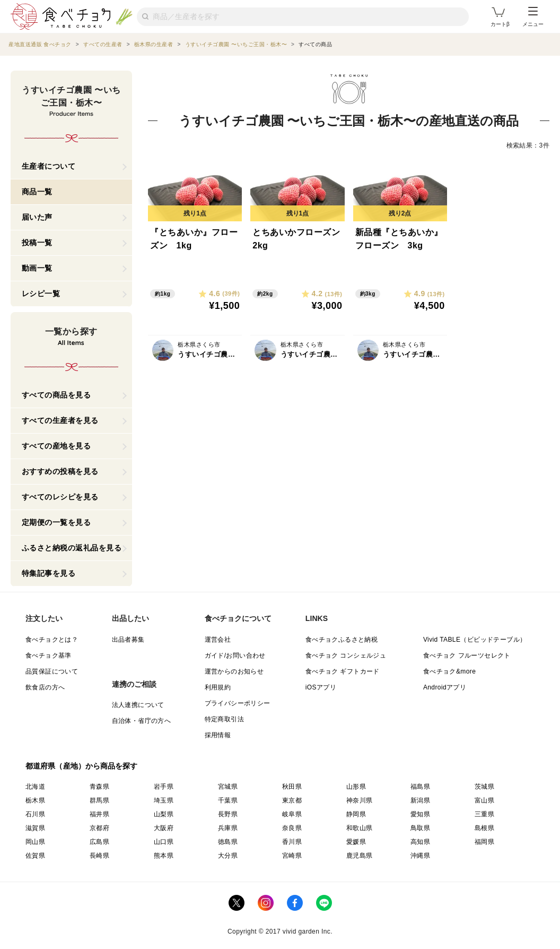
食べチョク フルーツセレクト (467, 655)
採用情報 (218, 735)
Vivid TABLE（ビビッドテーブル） (475, 640)
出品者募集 (128, 640)
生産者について (49, 166)
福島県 (420, 787)
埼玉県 (164, 800)
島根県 (484, 828)
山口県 (164, 842)
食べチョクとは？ (52, 640)
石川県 (35, 814)
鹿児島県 (360, 856)
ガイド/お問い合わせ (235, 655)
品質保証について (52, 671)
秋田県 (292, 787)
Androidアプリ (445, 687)
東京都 (292, 800)
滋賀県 (35, 828)
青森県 (99, 787)
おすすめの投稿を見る (60, 471)
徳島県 (228, 842)
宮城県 (228, 787)
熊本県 (164, 856)
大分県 (228, 856)
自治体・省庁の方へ (142, 721)
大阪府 (164, 828)
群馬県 (99, 800)
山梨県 (164, 814)
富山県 (484, 800)
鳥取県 (420, 828)
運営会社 (218, 640)
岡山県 (35, 842)
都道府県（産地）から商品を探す (82, 766)
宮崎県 (292, 856)
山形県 (356, 787)
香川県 (292, 842)
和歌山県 (360, 828)
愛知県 (420, 814)
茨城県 (484, 787)
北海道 (35, 787)
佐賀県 (35, 856)
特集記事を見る (49, 573)
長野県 (228, 814)
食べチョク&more (449, 671)
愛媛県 (356, 842)
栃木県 (35, 800)
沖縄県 (420, 856)
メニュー (533, 17)
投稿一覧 (37, 243)
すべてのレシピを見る (60, 497)
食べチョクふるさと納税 (342, 640)
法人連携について (138, 705)
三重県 (484, 814)
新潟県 (420, 800)
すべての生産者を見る (60, 420)
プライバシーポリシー (238, 703)
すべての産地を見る (56, 446)
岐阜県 (292, 814)
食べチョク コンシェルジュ (346, 655)
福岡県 (484, 842)
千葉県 (228, 800)
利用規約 (218, 687)
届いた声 (37, 217)
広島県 (99, 842)
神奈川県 (360, 800)
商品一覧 (37, 192)
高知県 (420, 842)
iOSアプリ (321, 687)
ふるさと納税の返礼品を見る (72, 548)
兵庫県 (228, 828)
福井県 (99, 814)
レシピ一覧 (41, 294)
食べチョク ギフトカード (343, 671)
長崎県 (99, 856)
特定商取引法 (224, 719)
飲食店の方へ (45, 687)
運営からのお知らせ (234, 671)
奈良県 (292, 828)
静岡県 (356, 814)
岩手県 (164, 787)
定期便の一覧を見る (56, 522)
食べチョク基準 (49, 655)
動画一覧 (37, 268)
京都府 (99, 828)
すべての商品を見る (56, 395)
